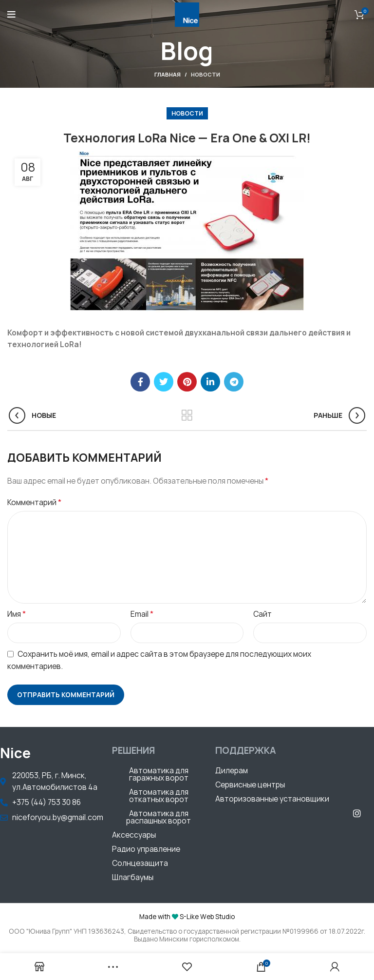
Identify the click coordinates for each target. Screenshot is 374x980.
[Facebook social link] (140, 382)
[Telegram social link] (234, 382)
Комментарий (34, 502)
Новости (206, 74)
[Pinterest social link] (187, 382)
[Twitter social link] (164, 382)
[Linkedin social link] (210, 382)
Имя (17, 614)
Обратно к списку (187, 415)
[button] (159, 775)
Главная (168, 74)
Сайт (262, 614)
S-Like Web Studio (207, 917)
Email (142, 614)
